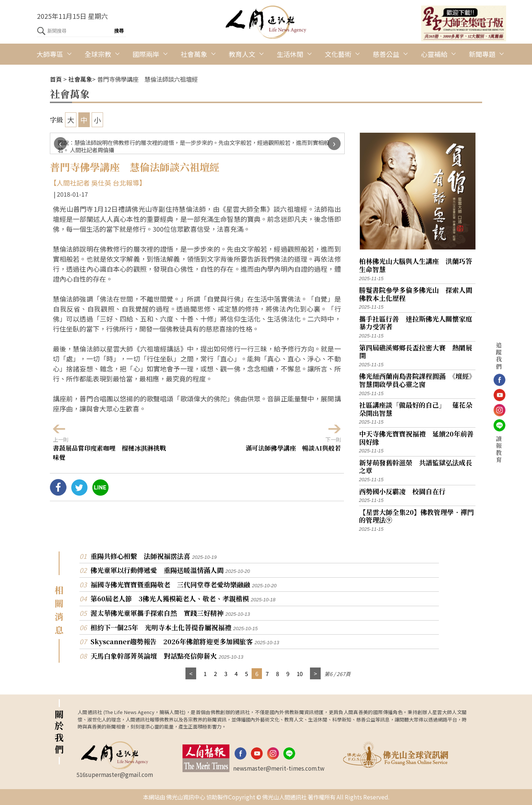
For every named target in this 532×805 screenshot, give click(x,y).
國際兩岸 (146, 54)
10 (300, 673)
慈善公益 (386, 54)
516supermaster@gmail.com (115, 774)
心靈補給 (434, 54)
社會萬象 (194, 54)
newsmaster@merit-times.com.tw (279, 768)
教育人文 (242, 54)
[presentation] (60, 144)
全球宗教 (98, 54)
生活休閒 (290, 54)
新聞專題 (482, 54)
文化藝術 (338, 54)
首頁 (56, 79)
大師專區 (50, 54)
